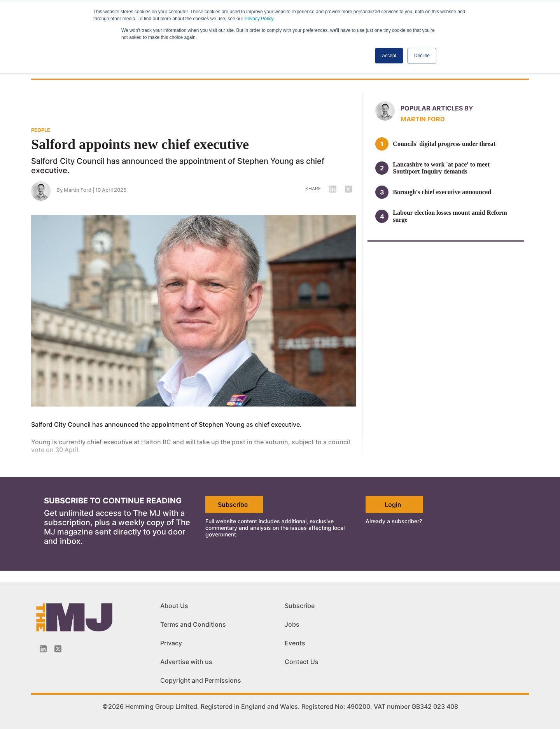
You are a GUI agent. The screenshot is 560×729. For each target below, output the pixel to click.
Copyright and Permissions (201, 680)
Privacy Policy (259, 19)
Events (295, 643)
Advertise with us (186, 662)
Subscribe (233, 505)
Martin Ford (78, 190)
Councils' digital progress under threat (444, 144)
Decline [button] (422, 56)
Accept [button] (389, 56)
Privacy (171, 643)
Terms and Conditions (193, 624)
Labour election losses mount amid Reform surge (450, 216)
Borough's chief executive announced (442, 192)
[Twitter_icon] (58, 649)
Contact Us (302, 662)
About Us (174, 606)
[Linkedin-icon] (43, 649)
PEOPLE (41, 130)
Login (393, 505)
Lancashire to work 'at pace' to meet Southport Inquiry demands (441, 168)
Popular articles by (437, 108)
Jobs (292, 624)
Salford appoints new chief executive (140, 144)
